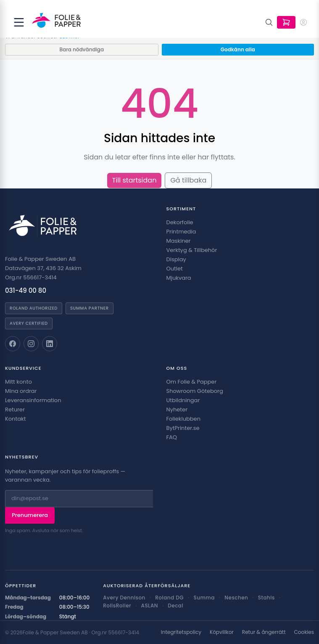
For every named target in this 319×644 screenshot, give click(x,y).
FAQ (172, 437)
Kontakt (15, 419)
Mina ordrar (21, 391)
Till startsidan (134, 180)
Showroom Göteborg (195, 391)
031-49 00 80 (26, 290)
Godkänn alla (238, 49)
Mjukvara (179, 278)
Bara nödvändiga (82, 49)
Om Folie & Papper (192, 382)
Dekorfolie (180, 222)
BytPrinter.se (183, 428)
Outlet (175, 269)
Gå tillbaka (188, 180)
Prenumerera (30, 515)
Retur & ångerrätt (264, 632)
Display (176, 259)
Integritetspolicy (181, 632)
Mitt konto (18, 382)
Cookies (304, 632)
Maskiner (179, 241)
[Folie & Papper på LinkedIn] (50, 344)
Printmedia (181, 232)
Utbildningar (183, 400)
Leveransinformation (33, 400)
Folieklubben (184, 419)
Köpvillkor (222, 632)
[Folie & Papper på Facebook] (13, 344)
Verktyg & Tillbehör (192, 250)
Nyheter (177, 409)
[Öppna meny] (19, 22)
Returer (15, 409)
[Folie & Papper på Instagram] (31, 344)
